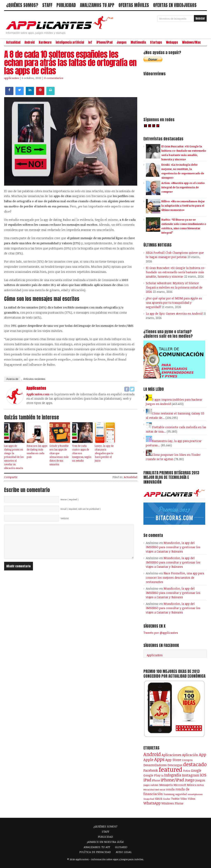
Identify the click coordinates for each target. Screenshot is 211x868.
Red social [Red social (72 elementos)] (160, 790)
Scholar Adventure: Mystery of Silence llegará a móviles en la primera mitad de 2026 (174, 287)
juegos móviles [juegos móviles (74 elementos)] (151, 785)
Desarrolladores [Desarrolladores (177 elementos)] (155, 765)
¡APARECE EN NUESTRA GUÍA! (105, 842)
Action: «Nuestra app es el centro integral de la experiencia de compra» (183, 187)
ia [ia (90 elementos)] (162, 775)
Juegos (122, 42)
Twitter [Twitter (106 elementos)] (175, 799)
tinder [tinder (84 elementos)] (167, 799)
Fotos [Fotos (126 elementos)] (187, 771)
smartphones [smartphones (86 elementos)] (195, 794)
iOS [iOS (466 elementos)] (203, 775)
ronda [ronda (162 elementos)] (170, 789)
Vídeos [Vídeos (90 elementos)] (192, 799)
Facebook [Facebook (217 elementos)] (151, 770)
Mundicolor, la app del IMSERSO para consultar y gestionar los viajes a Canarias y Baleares (173, 547)
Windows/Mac (191, 42)
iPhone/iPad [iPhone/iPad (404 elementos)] (172, 780)
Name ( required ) (70, 499)
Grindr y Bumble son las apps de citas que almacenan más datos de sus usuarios (59, 455)
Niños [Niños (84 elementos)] (200, 785)
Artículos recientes (34, 379)
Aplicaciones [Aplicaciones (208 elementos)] (171, 755)
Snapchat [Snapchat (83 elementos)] (149, 799)
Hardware (45, 42)
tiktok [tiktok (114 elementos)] (159, 799)
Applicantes (155, 655)
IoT (90, 42)
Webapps (172, 42)
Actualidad (13, 42)
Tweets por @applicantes (161, 633)
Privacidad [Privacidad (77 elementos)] (149, 789)
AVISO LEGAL (124, 852)
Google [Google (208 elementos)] (196, 770)
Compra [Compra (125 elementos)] (187, 760)
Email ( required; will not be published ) (81, 509)
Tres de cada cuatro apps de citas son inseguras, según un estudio (82, 453)
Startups (156, 42)
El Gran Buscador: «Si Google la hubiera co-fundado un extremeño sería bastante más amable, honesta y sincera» (176, 272)
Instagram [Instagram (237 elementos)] (191, 775)
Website (65, 518)
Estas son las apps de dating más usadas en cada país (37, 451)
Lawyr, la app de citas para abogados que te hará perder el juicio (104, 453)
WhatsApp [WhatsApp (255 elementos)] (152, 803)
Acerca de (12, 379)
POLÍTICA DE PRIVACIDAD (95, 852)
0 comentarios (54, 78)
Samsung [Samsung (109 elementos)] (169, 794)
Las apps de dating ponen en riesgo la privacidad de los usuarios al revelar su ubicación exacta (14, 457)
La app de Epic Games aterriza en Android (174, 314)
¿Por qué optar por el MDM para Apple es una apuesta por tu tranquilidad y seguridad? (174, 303)
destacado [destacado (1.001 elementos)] (195, 764)
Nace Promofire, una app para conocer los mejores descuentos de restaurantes (175, 578)
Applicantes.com (38, 394)
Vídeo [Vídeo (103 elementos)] (184, 799)
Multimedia (138, 42)
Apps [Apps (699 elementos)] (159, 759)
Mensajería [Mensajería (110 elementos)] (166, 785)
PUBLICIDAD (66, 5)
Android (30, 42)
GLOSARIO (121, 847)
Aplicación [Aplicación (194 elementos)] (190, 755)
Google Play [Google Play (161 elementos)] (152, 775)
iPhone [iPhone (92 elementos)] (156, 780)
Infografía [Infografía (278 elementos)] (173, 775)
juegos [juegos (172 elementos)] (200, 780)
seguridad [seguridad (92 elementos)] (181, 794)
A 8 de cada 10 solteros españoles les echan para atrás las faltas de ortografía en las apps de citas (70, 63)
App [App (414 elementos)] (203, 755)
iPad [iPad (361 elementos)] (147, 780)
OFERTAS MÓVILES (134, 5)
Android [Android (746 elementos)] (152, 754)
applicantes (12, 78)
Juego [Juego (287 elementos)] (190, 780)
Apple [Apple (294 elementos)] (148, 760)
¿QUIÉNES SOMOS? (22, 5)
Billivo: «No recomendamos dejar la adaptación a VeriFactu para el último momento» (183, 206)
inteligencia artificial (70, 42)
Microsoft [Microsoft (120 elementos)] (180, 785)
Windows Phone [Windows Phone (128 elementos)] (172, 803)
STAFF (47, 5)
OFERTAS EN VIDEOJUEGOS (175, 5)
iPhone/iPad (104, 42)
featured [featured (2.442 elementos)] (171, 769)
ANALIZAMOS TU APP (97, 5)
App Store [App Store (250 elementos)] (173, 760)
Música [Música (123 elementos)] (192, 785)
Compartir (11, 477)
